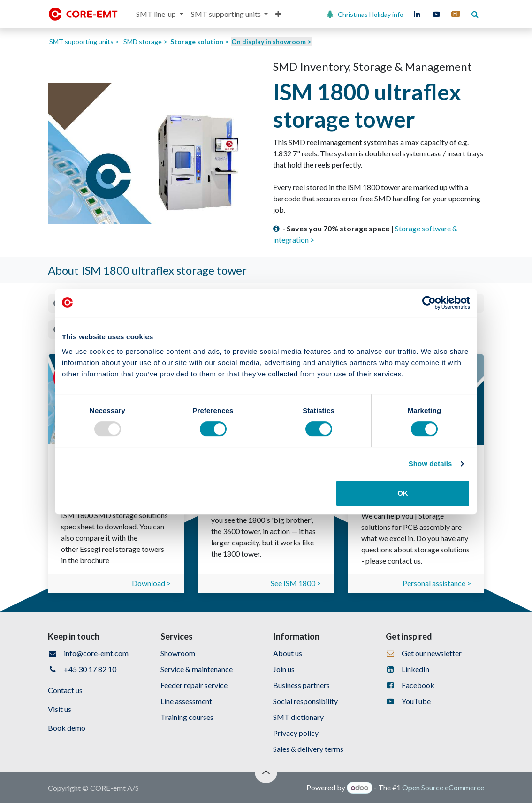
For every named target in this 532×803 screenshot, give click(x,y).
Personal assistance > (437, 583)
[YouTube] (436, 14)
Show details (430, 463)
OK (403, 493)
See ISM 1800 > (296, 583)
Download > (151, 583)
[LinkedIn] (417, 14)
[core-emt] (456, 14)
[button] (266, 772)
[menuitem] (160, 14)
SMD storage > (145, 42)
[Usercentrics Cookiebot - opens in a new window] (429, 303)
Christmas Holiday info (371, 14)
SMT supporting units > (84, 42)
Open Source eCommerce (443, 787)
